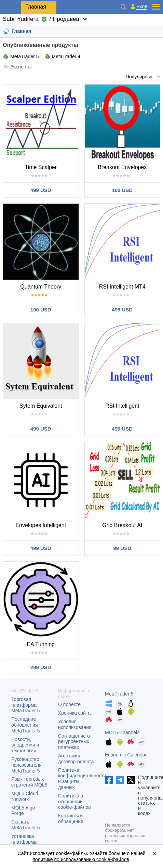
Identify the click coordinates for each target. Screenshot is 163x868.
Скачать (26, 825)
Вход (142, 7)
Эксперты (17, 67)
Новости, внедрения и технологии (25, 745)
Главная (36, 7)
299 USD (41, 667)
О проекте (69, 704)
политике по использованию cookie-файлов (81, 859)
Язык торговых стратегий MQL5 (29, 782)
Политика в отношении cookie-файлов (74, 802)
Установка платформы (24, 839)
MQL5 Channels (122, 732)
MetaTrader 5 (21, 56)
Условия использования (75, 724)
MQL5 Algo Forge (23, 811)
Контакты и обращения (71, 819)
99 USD (122, 548)
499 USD (41, 190)
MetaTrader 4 (63, 56)
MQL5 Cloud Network (25, 796)
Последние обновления (26, 725)
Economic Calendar (126, 755)
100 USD (122, 190)
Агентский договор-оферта (76, 759)
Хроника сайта (74, 713)
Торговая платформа (26, 705)
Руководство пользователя (26, 765)
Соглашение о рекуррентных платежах (74, 742)
